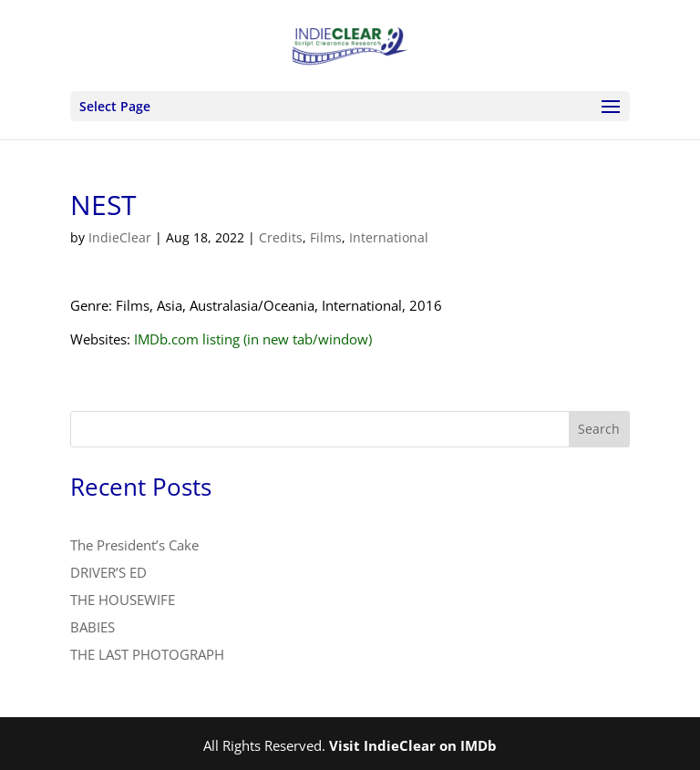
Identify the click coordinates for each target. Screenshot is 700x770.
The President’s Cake (134, 545)
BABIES (93, 627)
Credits (281, 237)
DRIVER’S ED (108, 572)
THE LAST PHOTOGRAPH (147, 654)
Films (326, 237)
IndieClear (120, 237)
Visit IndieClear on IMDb (413, 745)
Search (599, 429)
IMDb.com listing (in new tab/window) (253, 339)
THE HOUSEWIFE (123, 600)
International (389, 237)
